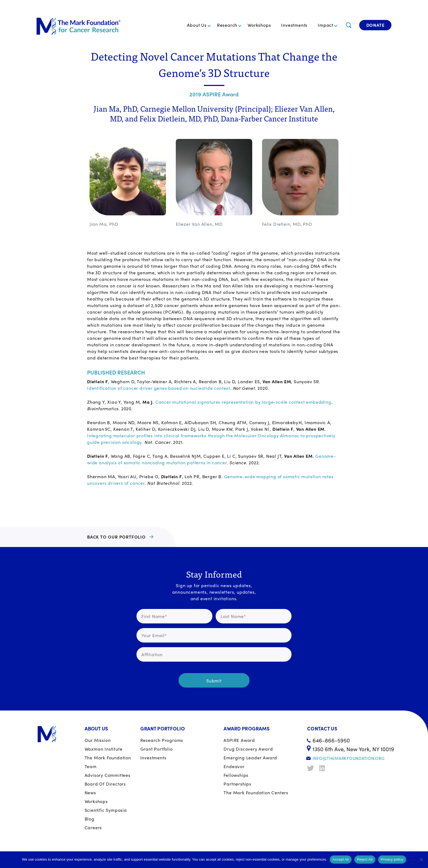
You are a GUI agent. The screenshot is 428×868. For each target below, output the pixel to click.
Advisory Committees (108, 775)
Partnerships (237, 784)
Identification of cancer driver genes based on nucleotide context (159, 388)
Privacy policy (392, 859)
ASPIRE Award (239, 740)
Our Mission (98, 740)
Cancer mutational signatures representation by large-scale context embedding (243, 402)
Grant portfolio (157, 749)
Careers (93, 827)
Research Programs (162, 740)
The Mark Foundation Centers (256, 793)
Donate (375, 25)
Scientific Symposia (106, 810)
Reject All (365, 859)
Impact (326, 25)
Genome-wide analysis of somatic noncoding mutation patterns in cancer (212, 459)
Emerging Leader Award (250, 758)
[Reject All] (421, 860)
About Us (197, 25)
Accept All (341, 859)
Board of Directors (105, 784)
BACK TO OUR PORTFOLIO (116, 537)
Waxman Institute (104, 749)
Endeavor (234, 766)
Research (227, 25)
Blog (90, 819)
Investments (294, 25)
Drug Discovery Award (248, 749)
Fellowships (236, 775)
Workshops (259, 25)
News (90, 793)
